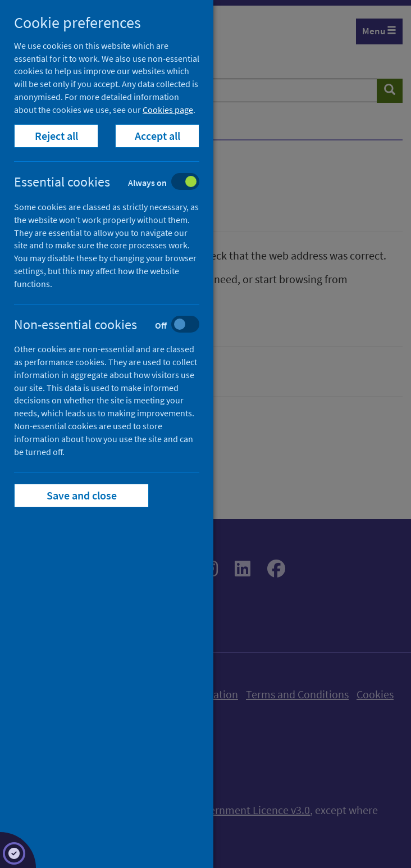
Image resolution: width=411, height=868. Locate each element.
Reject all (56, 136)
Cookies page (168, 110)
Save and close (82, 495)
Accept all (157, 136)
